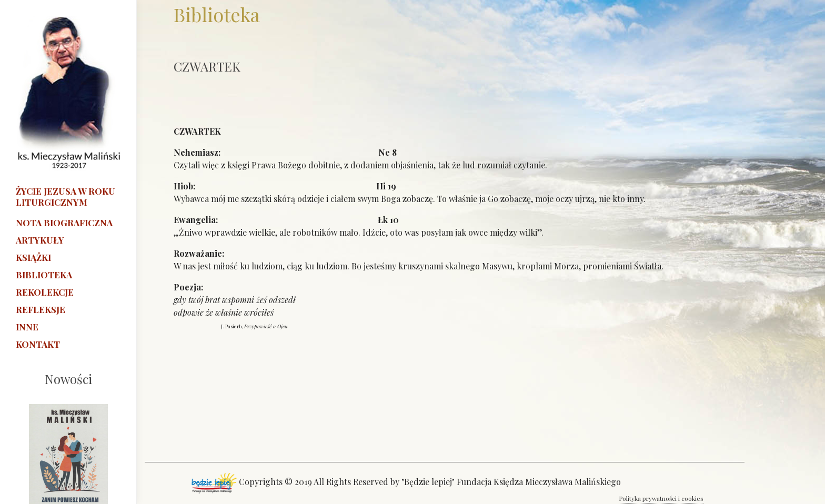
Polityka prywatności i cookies (661, 498)
